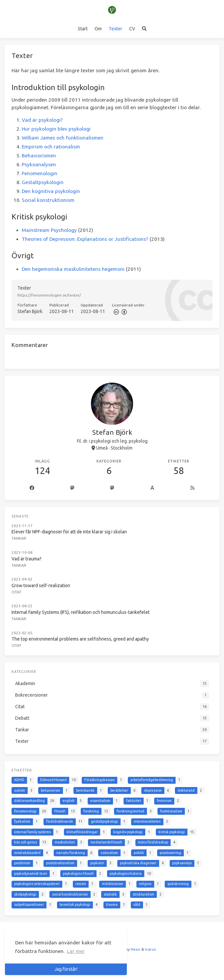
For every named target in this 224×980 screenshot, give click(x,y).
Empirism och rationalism (51, 147)
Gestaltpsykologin (43, 182)
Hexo (136, 949)
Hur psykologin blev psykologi (56, 129)
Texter (115, 29)
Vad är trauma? (27, 559)
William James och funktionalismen (63, 138)
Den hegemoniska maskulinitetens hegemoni (73, 269)
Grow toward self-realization (41, 585)
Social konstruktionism (48, 200)
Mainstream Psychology (49, 230)
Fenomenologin (40, 173)
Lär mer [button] (76, 951)
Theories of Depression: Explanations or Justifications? (85, 239)
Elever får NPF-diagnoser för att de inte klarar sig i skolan (69, 532)
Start (83, 29)
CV (132, 29)
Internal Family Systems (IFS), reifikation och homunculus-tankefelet (81, 612)
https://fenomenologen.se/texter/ (49, 295)
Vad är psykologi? (42, 120)
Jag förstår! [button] (66, 969)
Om (98, 29)
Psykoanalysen (39, 164)
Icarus (150, 949)
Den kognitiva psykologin (51, 191)
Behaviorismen (39, 156)
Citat (16, 592)
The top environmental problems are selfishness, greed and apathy (80, 639)
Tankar (19, 538)
